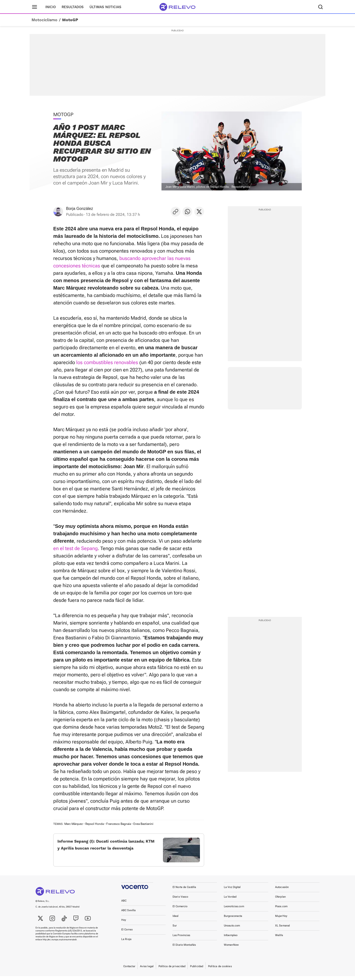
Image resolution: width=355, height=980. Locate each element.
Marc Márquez (74, 824)
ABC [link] (124, 905)
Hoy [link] (124, 924)
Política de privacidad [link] (172, 970)
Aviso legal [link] (147, 970)
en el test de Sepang (75, 548)
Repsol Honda (95, 824)
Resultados (73, 7)
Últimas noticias (105, 7)
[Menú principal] (35, 7)
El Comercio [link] (180, 910)
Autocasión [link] (282, 891)
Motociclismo (44, 20)
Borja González (80, 209)
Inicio (51, 7)
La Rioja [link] (126, 943)
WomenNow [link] (231, 949)
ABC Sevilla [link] (128, 914)
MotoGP (70, 20)
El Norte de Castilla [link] (184, 891)
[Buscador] (320, 7)
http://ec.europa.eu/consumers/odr (60, 943)
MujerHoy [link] (281, 920)
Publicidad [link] (197, 970)
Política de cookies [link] (220, 970)
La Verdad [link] (230, 901)
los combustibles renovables (107, 362)
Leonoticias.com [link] (234, 910)
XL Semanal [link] (283, 930)
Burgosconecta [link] (233, 920)
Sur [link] (175, 930)
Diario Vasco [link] (180, 901)
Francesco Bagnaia (119, 824)
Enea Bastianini (143, 824)
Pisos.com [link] (281, 910)
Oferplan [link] (280, 901)
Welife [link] (279, 939)
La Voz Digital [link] (232, 891)
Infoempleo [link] (231, 939)
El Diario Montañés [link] (184, 949)
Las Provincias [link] (181, 939)
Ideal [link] (176, 920)
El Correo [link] (127, 934)
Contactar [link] (129, 970)
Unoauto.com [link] (232, 930)
